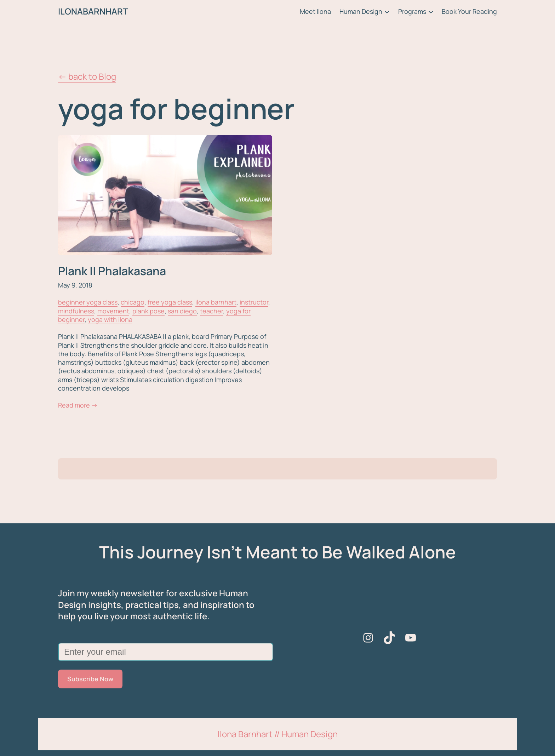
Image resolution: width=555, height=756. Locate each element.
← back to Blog (87, 76)
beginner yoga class (88, 302)
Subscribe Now (90, 679)
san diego (182, 311)
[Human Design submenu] (387, 11)
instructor (254, 302)
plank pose (148, 311)
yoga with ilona (110, 319)
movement (113, 311)
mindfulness (76, 311)
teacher (211, 311)
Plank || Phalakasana (112, 271)
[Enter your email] (166, 652)
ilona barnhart (216, 302)
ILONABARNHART (93, 11)
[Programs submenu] (431, 11)
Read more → (78, 405)
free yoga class (170, 302)
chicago (133, 302)
